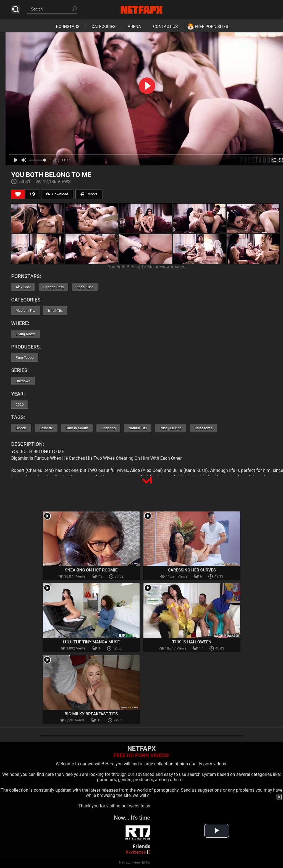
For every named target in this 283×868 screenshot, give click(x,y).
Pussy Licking (171, 428)
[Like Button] (18, 194)
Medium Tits (25, 310)
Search (16, 9)
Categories (103, 27)
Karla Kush (85, 287)
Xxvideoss (136, 852)
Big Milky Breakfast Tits (91, 714)
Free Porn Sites (212, 27)
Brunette (46, 428)
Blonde (21, 428)
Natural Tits (138, 428)
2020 (19, 405)
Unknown (23, 381)
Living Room (25, 334)
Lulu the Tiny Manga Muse (91, 642)
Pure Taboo (25, 358)
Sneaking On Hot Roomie (91, 570)
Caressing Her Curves (192, 570)
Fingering (108, 428)
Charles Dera (54, 287)
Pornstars (68, 27)
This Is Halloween (192, 642)
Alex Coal (23, 287)
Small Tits (55, 310)
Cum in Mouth (77, 428)
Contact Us (165, 27)
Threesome (203, 428)
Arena (134, 27)
